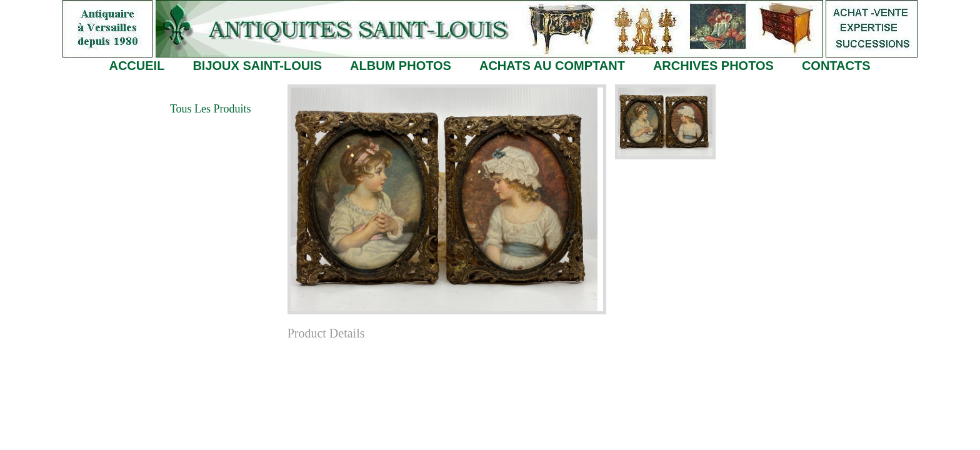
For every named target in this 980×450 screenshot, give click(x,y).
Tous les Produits (211, 109)
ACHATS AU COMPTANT (552, 66)
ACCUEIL (137, 66)
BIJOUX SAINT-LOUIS (257, 66)
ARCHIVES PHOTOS (713, 66)
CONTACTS (836, 66)
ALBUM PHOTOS (401, 66)
